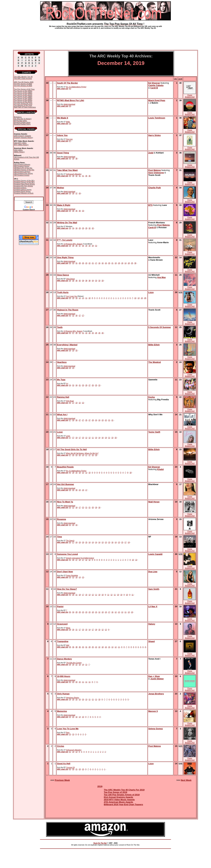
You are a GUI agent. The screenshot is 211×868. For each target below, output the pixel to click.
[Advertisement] (105, 38)
